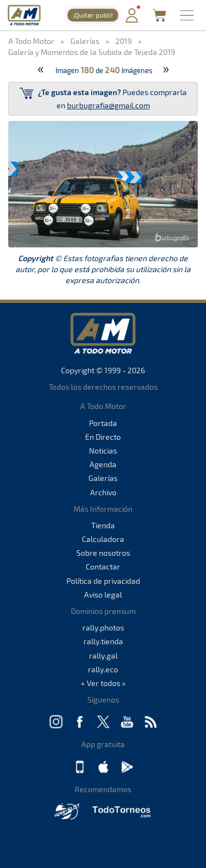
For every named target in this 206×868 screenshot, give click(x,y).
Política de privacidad (103, 581)
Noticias (103, 450)
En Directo (103, 437)
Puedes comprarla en (103, 98)
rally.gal (103, 656)
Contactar (103, 566)
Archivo (103, 492)
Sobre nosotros (103, 553)
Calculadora (103, 539)
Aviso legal (103, 595)
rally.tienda (103, 641)
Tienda (103, 525)
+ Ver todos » (103, 683)
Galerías (103, 478)
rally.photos (103, 627)
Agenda (103, 464)
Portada (103, 423)
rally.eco (103, 669)
